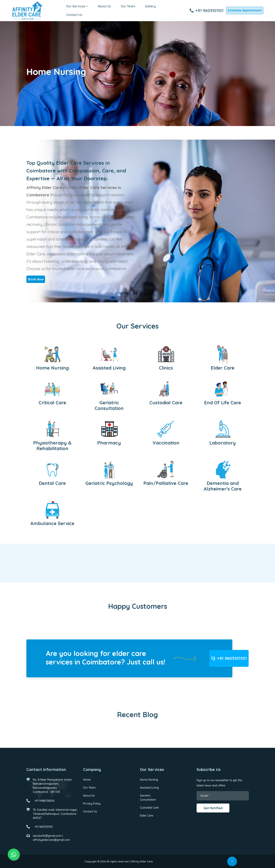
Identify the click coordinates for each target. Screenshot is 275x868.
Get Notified (213, 808)
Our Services (78, 6)
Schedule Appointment (245, 10)
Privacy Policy (92, 803)
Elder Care (147, 815)
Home (87, 779)
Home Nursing (149, 779)
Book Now (36, 279)
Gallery (151, 6)
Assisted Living (149, 787)
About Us (105, 6)
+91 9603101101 (206, 10)
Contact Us (75, 15)
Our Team (129, 6)
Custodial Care (149, 807)
